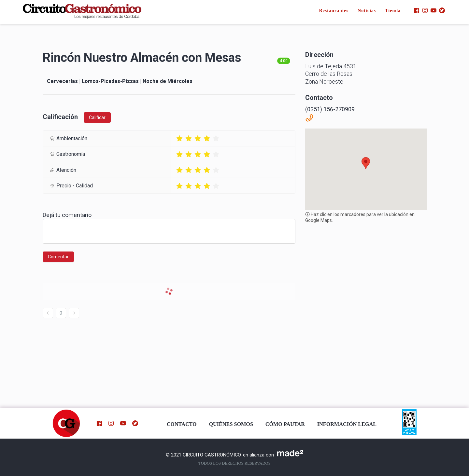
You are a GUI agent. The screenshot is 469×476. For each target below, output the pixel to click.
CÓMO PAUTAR (285, 424)
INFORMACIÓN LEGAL (347, 424)
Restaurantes (334, 11)
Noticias (367, 11)
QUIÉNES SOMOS (231, 424)
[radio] (179, 138)
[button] (366, 163)
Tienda (393, 11)
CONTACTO (182, 424)
